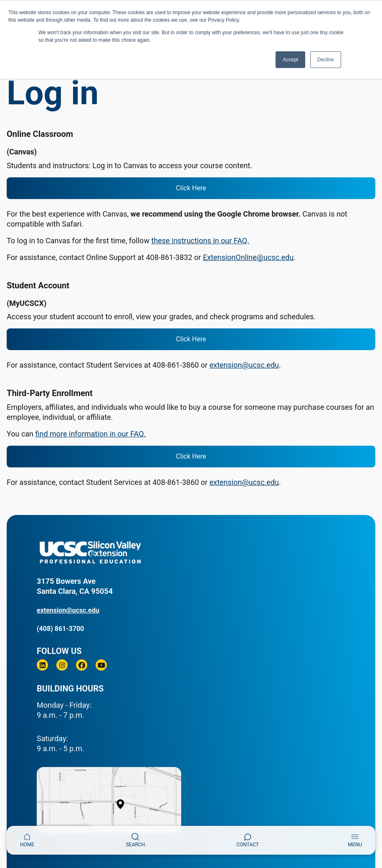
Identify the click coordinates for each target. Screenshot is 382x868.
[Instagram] (62, 665)
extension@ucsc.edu (244, 365)
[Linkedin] (42, 665)
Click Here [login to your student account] (191, 339)
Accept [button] (290, 60)
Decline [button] (326, 60)
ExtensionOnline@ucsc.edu (248, 257)
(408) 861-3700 (60, 629)
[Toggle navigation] (355, 840)
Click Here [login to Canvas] (191, 188)
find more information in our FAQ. (91, 434)
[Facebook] (82, 665)
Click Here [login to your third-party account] (191, 456)
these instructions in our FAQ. (200, 241)
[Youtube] (101, 665)
